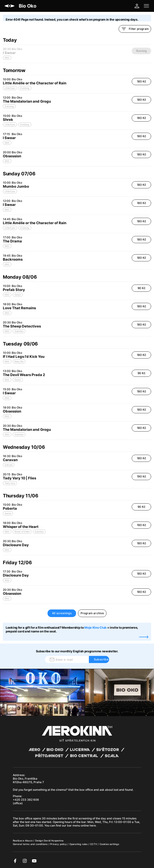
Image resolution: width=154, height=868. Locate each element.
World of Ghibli (22, 532)
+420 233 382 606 (26, 800)
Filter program (135, 29)
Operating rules (79, 844)
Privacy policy (59, 844)
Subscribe (101, 659)
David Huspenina (54, 841)
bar (84, 822)
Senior (18, 295)
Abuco (29, 841)
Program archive (92, 613)
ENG (7, 143)
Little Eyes (10, 88)
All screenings (62, 613)
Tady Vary (10, 483)
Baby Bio (19, 361)
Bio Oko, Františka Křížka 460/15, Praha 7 (28, 780)
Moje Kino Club (95, 627)
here (93, 825)
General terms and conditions (31, 844)
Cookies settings (109, 844)
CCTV (94, 844)
